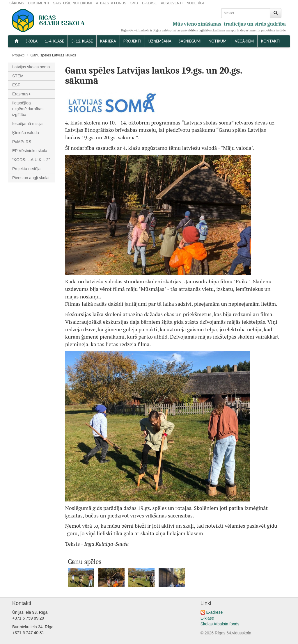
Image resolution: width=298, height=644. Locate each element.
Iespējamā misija (27, 124)
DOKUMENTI (39, 3)
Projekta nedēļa (26, 169)
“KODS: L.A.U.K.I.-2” (31, 160)
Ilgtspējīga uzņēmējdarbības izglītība (28, 109)
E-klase (207, 618)
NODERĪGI (195, 3)
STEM (18, 76)
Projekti (132, 41)
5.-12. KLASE (82, 41)
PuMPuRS (22, 142)
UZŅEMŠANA (160, 41)
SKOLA (32, 41)
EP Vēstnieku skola (30, 151)
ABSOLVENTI (172, 3)
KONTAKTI (271, 41)
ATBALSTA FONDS (111, 3)
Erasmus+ (21, 94)
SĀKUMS (17, 3)
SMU (134, 3)
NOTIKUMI (218, 41)
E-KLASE (149, 3)
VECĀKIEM (244, 41)
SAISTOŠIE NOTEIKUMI (72, 3)
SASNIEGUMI (190, 41)
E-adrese (215, 612)
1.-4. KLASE (54, 41)
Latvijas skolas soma (31, 67)
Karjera (108, 41)
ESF (16, 85)
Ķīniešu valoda (26, 133)
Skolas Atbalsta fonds (220, 624)
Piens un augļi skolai (31, 178)
